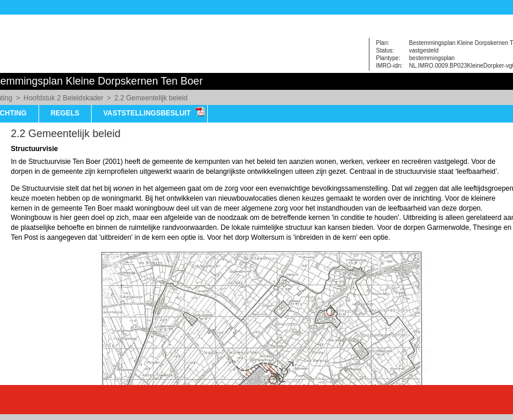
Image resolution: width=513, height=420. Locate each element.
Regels (65, 113)
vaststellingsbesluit (147, 113)
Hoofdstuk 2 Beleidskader (63, 98)
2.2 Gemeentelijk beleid (151, 98)
